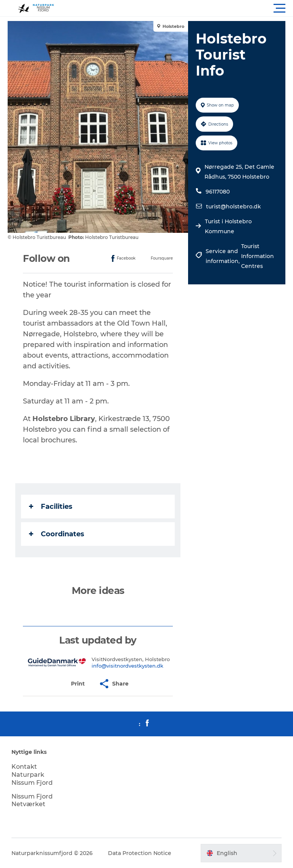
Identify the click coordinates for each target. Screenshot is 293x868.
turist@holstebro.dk (233, 207)
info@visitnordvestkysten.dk (127, 666)
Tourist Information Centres (258, 256)
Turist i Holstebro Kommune (228, 226)
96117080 (218, 192)
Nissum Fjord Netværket (32, 800)
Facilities (51, 507)
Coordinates (57, 534)
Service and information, (223, 256)
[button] (181, 8)
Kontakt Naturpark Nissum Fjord (32, 775)
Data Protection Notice (140, 853)
